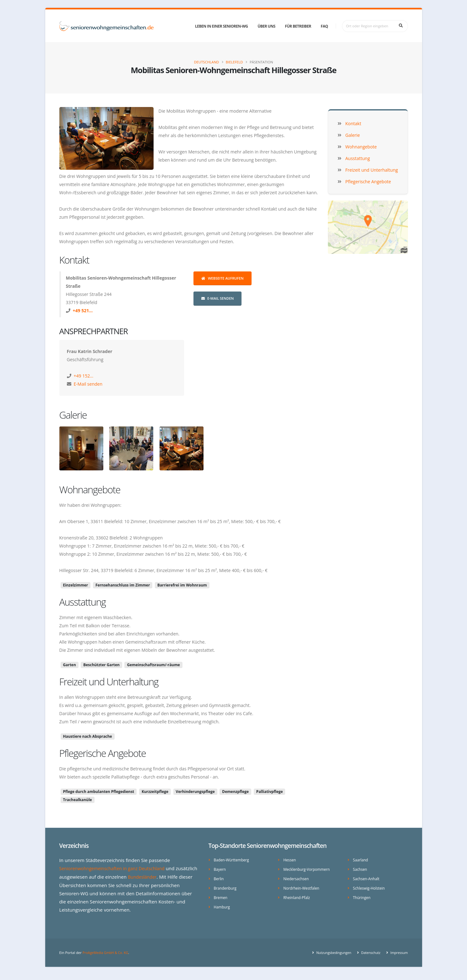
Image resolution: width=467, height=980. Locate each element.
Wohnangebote (90, 490)
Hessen (290, 860)
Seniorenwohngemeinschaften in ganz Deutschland (116, 868)
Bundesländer (166, 876)
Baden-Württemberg (233, 860)
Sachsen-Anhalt (367, 878)
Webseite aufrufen (223, 278)
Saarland (361, 860)
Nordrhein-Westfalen (303, 887)
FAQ (324, 26)
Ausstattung (83, 602)
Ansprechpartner (94, 331)
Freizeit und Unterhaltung (109, 682)
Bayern (220, 869)
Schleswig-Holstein (370, 887)
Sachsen (361, 869)
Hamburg (223, 905)
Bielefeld (234, 62)
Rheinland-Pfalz (298, 896)
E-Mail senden (217, 298)
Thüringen (362, 896)
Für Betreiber (298, 26)
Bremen (221, 896)
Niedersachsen (297, 878)
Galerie (73, 415)
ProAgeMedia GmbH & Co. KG (107, 958)
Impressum (398, 958)
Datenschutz (368, 958)
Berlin (219, 878)
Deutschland (207, 62)
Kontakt (74, 260)
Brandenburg (226, 887)
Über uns (266, 26)
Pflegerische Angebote (103, 753)
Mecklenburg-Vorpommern (308, 869)
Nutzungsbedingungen (329, 958)
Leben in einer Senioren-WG (221, 26)
